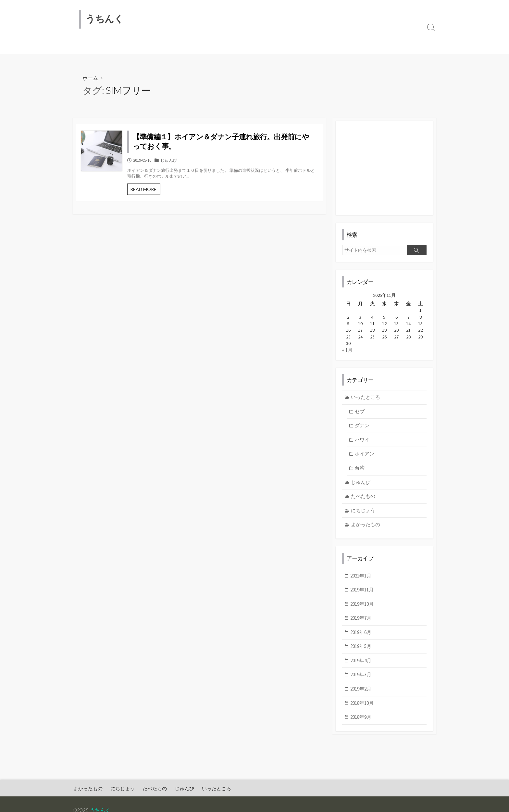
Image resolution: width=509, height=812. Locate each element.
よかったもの (91, 46)
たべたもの (158, 46)
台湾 (360, 472)
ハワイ (362, 444)
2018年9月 (361, 722)
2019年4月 (361, 665)
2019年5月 (361, 651)
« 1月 (347, 354)
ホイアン (365, 458)
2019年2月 (361, 694)
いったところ (220, 46)
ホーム (90, 78)
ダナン (362, 430)
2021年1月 (361, 580)
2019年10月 (362, 609)
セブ (360, 416)
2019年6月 (361, 637)
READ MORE (172, 191)
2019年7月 (361, 623)
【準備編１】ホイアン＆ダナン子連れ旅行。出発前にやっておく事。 (233, 142)
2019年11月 (362, 595)
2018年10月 (362, 708)
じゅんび (188, 46)
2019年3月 (361, 679)
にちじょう (126, 46)
